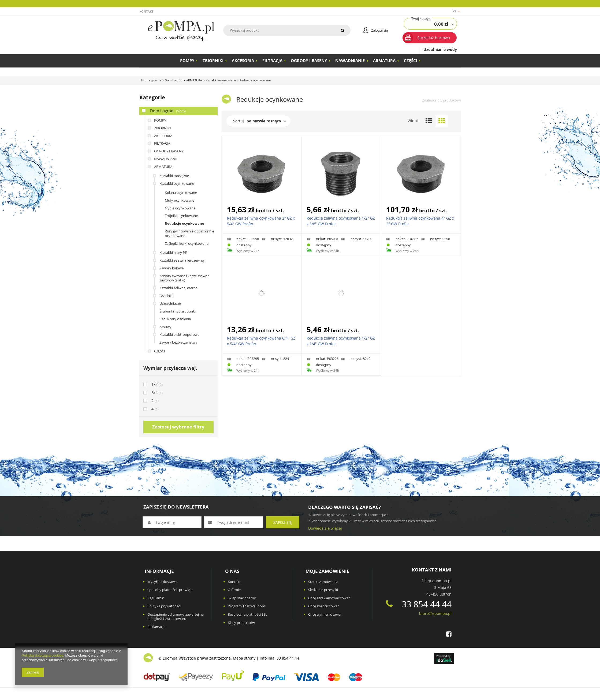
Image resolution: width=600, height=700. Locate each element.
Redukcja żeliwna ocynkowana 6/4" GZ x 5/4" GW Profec (261, 341)
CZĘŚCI (411, 61)
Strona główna (151, 80)
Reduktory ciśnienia (175, 319)
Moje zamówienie (327, 571)
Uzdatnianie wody (440, 49)
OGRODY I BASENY (309, 61)
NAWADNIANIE (350, 61)
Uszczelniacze (170, 303)
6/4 (155, 393)
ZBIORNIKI (213, 61)
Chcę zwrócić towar (323, 606)
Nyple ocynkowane (180, 208)
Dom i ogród (174, 80)
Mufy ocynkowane (180, 200)
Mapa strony (244, 658)
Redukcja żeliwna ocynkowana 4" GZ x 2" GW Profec (420, 221)
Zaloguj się (379, 30)
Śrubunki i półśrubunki (178, 311)
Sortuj (238, 121)
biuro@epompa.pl (435, 613)
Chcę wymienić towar (325, 615)
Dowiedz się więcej (325, 528)
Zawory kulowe (172, 268)
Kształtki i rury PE (173, 253)
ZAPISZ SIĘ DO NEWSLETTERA (176, 507)
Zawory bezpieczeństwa (178, 342)
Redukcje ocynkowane (185, 223)
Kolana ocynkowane (181, 193)
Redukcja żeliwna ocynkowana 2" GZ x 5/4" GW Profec (261, 221)
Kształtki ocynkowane (221, 80)
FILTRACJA (272, 61)
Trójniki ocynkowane (181, 216)
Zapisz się (283, 522)
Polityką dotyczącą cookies (42, 655)
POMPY (187, 61)
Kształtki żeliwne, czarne (178, 288)
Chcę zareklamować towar (329, 598)
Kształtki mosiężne (174, 176)
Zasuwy (165, 327)
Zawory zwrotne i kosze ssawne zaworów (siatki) (184, 278)
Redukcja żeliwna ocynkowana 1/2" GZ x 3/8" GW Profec (341, 221)
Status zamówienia (323, 582)
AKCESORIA (243, 61)
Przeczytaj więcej (369, 3)
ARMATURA (384, 61)
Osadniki (166, 296)
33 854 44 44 (419, 604)
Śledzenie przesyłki (323, 590)
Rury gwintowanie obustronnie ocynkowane (189, 233)
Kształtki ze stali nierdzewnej (182, 260)
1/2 (155, 384)
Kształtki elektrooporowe (179, 334)
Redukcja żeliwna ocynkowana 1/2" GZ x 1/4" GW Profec (341, 341)
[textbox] (279, 30)
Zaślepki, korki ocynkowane (187, 243)
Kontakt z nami (432, 570)
